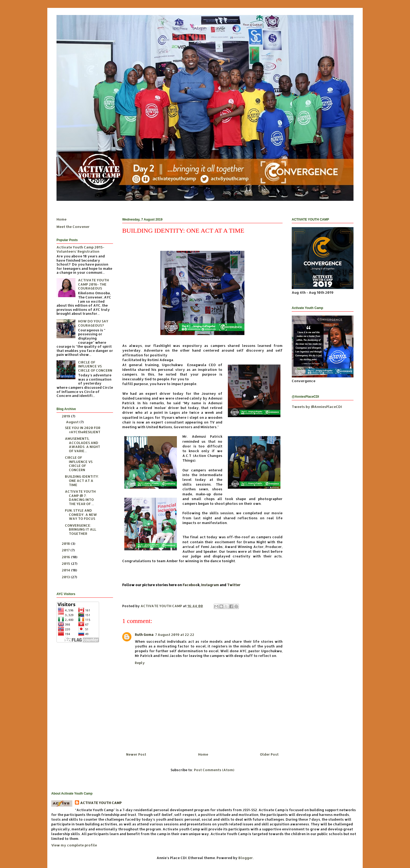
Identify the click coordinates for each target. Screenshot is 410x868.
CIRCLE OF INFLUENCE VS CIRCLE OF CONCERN (95, 366)
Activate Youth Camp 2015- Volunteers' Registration (80, 249)
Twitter (234, 585)
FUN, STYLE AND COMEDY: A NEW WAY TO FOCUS (81, 514)
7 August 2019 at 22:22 (175, 635)
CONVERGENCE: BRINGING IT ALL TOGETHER (81, 529)
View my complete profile (74, 845)
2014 (66, 570)
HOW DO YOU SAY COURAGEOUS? (93, 323)
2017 (66, 550)
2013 (66, 577)
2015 (66, 563)
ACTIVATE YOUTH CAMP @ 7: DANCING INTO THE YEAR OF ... (80, 498)
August (73, 422)
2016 (66, 557)
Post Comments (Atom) (214, 770)
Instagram (210, 585)
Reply (140, 663)
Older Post (269, 754)
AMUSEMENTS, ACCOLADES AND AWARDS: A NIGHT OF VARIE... (83, 445)
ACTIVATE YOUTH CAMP (101, 803)
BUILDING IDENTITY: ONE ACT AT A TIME (82, 480)
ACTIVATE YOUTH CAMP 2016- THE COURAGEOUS (93, 284)
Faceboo (190, 585)
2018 (66, 543)
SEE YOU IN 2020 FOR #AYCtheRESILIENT (83, 430)
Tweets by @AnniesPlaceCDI (317, 407)
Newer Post (136, 754)
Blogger (246, 858)
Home (203, 754)
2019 (66, 416)
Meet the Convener (73, 227)
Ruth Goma (144, 635)
